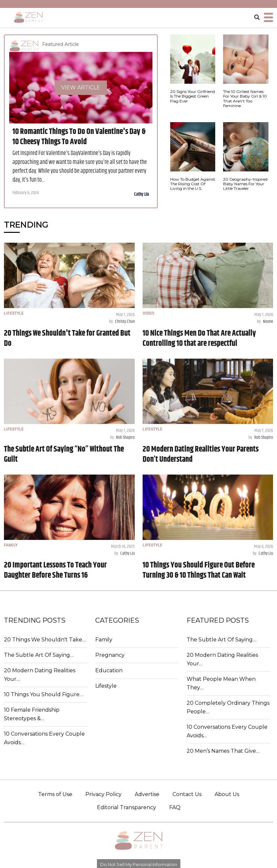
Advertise (147, 794)
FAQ (175, 807)
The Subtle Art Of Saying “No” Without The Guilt (64, 454)
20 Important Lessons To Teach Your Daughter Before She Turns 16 (55, 570)
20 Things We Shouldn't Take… (45, 640)
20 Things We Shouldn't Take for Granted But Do (67, 338)
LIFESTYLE (14, 313)
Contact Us (187, 794)
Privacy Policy (104, 794)
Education (109, 670)
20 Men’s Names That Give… (223, 751)
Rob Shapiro (125, 437)
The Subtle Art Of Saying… (39, 655)
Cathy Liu (142, 194)
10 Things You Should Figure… (44, 694)
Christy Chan (125, 322)
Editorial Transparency (127, 807)
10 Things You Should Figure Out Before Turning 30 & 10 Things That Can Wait (199, 570)
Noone (268, 322)
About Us (227, 794)
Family (104, 640)
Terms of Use (55, 794)
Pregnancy (110, 655)
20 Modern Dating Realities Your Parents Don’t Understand (201, 454)
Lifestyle (106, 686)
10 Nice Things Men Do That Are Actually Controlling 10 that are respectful (199, 338)
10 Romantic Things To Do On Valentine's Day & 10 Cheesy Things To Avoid (79, 137)
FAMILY (11, 545)
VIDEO (148, 313)
